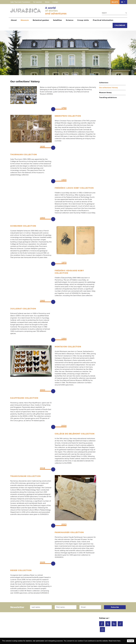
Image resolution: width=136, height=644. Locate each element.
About (14, 20)
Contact (55, 2)
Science (70, 20)
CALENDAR (120, 25)
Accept (130, 641)
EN (123, 2)
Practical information (103, 20)
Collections (104, 83)
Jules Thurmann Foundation (20, 2)
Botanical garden (41, 20)
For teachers (38, 2)
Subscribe (115, 607)
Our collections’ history (109, 88)
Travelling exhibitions (108, 98)
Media (47, 2)
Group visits (83, 20)
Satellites (57, 20)
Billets (115, 2)
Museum (25, 20)
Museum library (105, 93)
